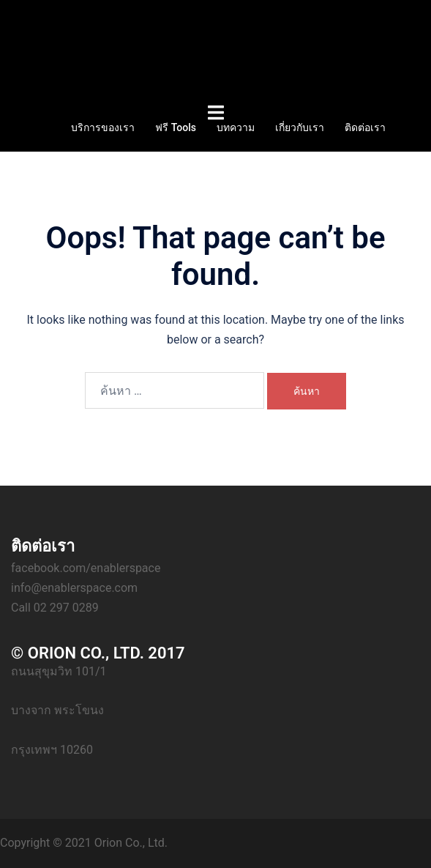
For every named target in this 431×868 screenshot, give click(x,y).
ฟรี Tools (176, 127)
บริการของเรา (103, 127)
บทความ (236, 127)
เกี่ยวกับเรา (300, 127)
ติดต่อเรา (365, 127)
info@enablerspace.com (74, 588)
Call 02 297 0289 (55, 608)
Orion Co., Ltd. (131, 843)
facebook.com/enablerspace (86, 568)
